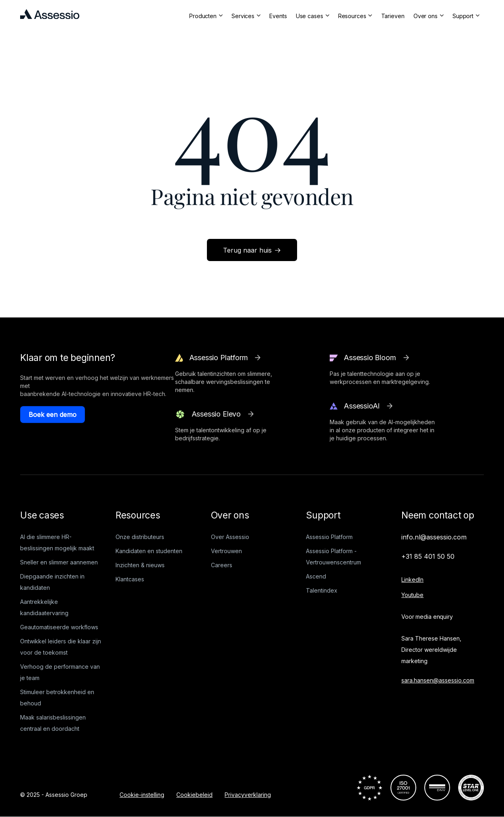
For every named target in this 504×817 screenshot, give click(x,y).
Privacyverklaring (248, 795)
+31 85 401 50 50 (428, 556)
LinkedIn (412, 580)
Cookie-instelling (142, 795)
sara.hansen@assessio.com (438, 680)
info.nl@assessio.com (434, 537)
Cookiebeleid (194, 795)
